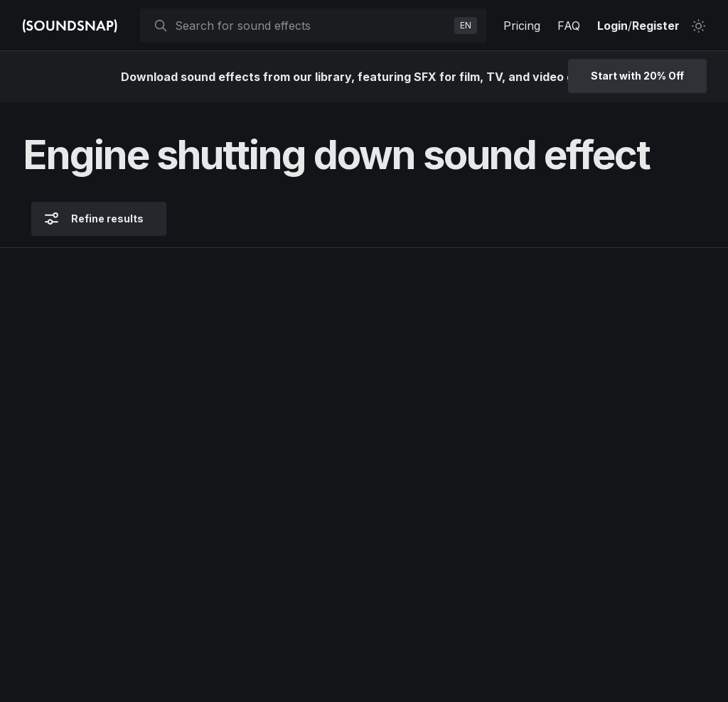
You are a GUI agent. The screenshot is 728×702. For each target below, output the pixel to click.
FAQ (569, 26)
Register (656, 26)
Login (612, 26)
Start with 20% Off (637, 76)
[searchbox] (312, 26)
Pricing (522, 26)
